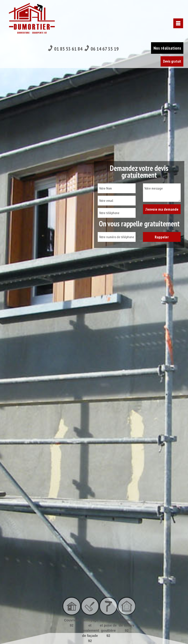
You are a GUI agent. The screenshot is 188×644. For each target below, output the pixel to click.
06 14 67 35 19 (102, 8)
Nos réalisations (167, 7)
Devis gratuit (172, 21)
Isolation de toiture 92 (127, 625)
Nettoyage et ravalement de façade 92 (90, 630)
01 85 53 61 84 (65, 8)
